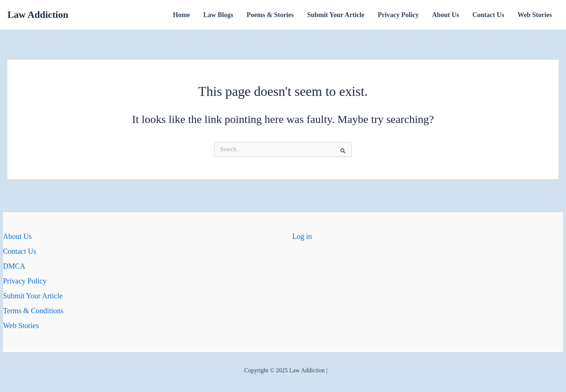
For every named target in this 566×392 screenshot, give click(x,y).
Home (182, 15)
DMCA (14, 266)
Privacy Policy (398, 15)
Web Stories (535, 15)
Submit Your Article (336, 15)
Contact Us (488, 15)
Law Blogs (218, 15)
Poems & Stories (270, 15)
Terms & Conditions (33, 311)
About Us (445, 15)
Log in (302, 236)
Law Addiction (38, 15)
